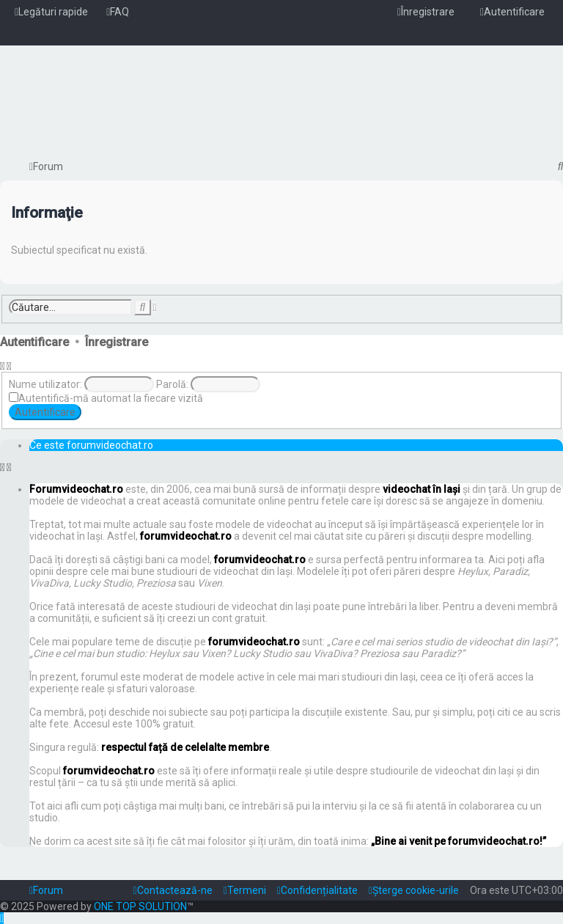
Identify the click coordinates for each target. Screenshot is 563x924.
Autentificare (34, 342)
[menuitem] (118, 12)
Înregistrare (117, 342)
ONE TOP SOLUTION (140, 906)
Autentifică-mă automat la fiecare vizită (111, 398)
